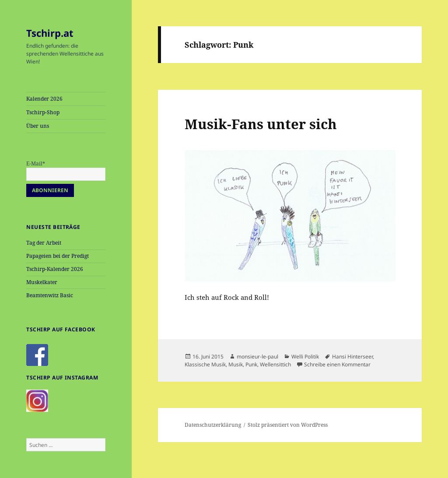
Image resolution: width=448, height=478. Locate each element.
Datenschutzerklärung (213, 425)
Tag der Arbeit (44, 243)
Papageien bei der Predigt (58, 256)
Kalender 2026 (44, 99)
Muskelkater (42, 282)
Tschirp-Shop (43, 112)
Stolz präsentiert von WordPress (288, 425)
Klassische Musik (205, 364)
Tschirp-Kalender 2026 (55, 269)
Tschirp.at (50, 33)
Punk (251, 364)
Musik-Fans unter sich (261, 124)
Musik (236, 364)
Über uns (38, 126)
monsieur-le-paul (257, 357)
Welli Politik (305, 357)
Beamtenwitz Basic (50, 295)
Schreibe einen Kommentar (337, 364)
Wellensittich (275, 364)
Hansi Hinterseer (352, 357)
